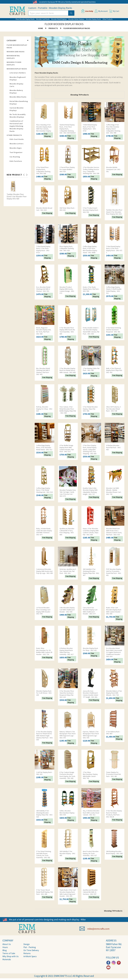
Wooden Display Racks (93, 19)
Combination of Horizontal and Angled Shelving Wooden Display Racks (16, 126)
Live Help (89, 11)
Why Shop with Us (10, 956)
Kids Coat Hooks (17, 139)
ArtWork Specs (30, 956)
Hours (5, 947)
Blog (5, 950)
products (53, 28)
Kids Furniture (16, 161)
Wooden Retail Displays (59, 19)
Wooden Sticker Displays (76, 19)
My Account (103, 11)
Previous (24, 174)
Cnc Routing (15, 157)
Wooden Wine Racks (18, 97)
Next (27, 174)
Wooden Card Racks (43, 19)
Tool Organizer (16, 152)
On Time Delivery (31, 950)
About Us (7, 944)
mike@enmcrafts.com (98, 929)
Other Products (107, 19)
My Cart (116, 11)
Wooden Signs (16, 148)
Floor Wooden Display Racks (25, 19)
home (41, 28)
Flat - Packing (30, 947)
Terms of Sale (9, 953)
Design (27, 944)
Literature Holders (18, 73)
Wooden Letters (17, 144)
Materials (7, 959)
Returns (27, 953)
